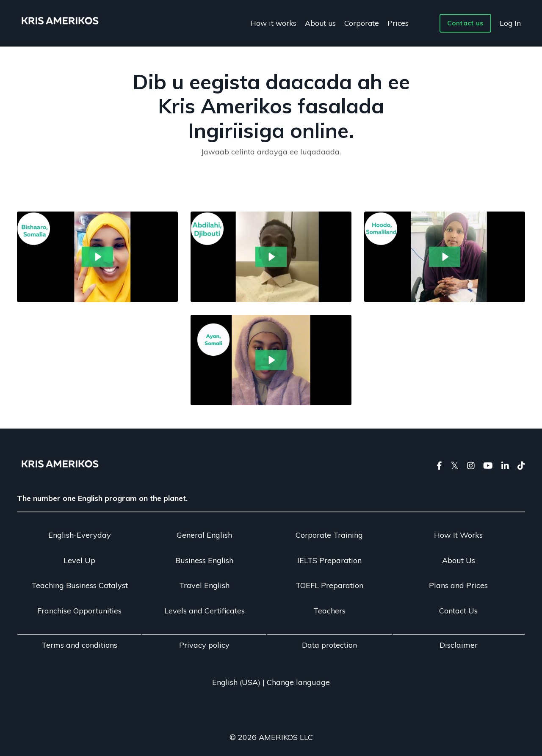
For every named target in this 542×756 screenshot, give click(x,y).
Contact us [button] (465, 23)
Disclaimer (459, 645)
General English (204, 535)
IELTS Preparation (329, 560)
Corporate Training (329, 535)
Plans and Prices (458, 585)
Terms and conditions (79, 645)
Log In (510, 23)
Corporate (362, 23)
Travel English (204, 585)
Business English (204, 560)
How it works (272, 23)
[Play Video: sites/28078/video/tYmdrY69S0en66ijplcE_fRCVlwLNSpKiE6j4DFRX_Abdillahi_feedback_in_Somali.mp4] (271, 257)
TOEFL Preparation (329, 585)
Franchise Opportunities (79, 611)
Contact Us (458, 611)
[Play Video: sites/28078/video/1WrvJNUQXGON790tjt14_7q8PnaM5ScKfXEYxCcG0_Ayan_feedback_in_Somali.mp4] (271, 360)
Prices (399, 23)
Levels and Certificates (205, 611)
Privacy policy (204, 645)
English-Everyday (80, 535)
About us (320, 23)
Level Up (79, 560)
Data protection (329, 645)
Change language (298, 682)
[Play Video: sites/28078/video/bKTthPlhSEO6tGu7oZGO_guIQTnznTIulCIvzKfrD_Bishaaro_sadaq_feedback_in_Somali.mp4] (98, 257)
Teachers (329, 611)
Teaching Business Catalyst (80, 585)
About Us (459, 560)
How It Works (458, 535)
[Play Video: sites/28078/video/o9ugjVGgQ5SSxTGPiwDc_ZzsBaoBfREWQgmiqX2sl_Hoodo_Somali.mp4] (445, 257)
